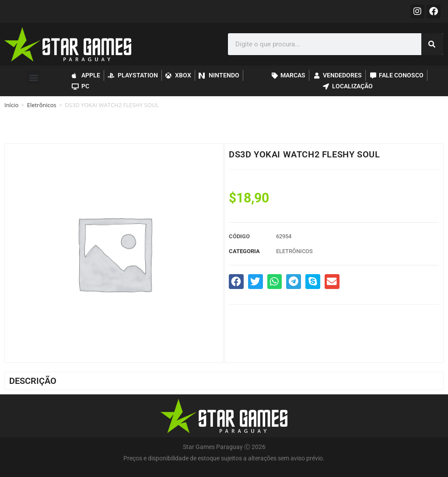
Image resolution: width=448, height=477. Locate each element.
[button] (33, 77)
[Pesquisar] (432, 44)
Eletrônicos (42, 105)
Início (11, 105)
